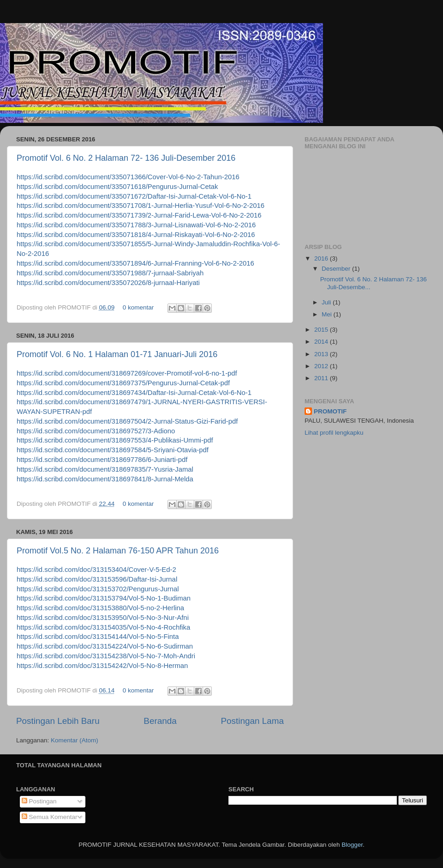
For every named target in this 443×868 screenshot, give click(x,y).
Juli (327, 302)
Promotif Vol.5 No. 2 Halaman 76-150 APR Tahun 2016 (118, 551)
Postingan (39, 801)
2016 (322, 258)
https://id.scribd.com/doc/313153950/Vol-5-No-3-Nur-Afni (103, 618)
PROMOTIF (330, 411)
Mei (328, 314)
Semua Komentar (50, 817)
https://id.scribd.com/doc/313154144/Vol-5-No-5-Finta (98, 637)
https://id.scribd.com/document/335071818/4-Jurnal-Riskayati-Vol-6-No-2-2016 (136, 235)
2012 (322, 366)
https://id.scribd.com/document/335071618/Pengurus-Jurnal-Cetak (117, 187)
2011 (322, 378)
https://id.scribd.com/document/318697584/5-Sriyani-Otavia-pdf (113, 450)
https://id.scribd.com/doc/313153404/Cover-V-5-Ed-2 (96, 570)
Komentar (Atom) (75, 740)
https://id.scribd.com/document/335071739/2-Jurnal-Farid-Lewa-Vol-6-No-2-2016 (139, 215)
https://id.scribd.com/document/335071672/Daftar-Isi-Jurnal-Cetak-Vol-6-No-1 (134, 196)
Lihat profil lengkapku (334, 433)
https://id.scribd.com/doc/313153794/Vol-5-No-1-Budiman (104, 598)
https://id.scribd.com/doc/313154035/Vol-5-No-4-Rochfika (103, 627)
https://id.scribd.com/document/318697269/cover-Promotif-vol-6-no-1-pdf (127, 373)
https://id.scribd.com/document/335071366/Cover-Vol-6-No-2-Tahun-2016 (128, 177)
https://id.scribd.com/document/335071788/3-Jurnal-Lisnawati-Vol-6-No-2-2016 (136, 225)
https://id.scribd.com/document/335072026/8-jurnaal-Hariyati (108, 283)
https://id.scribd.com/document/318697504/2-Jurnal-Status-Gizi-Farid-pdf (127, 421)
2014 (322, 342)
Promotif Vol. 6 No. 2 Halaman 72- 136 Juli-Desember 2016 (126, 158)
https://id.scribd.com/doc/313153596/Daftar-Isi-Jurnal (97, 579)
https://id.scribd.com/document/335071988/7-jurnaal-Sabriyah (110, 273)
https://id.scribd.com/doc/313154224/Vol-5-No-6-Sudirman (105, 646)
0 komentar (138, 307)
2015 (322, 330)
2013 (322, 354)
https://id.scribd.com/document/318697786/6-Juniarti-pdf (102, 460)
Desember (337, 269)
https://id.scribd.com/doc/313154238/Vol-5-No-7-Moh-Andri (106, 656)
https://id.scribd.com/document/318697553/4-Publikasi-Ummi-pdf (115, 440)
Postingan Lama (252, 721)
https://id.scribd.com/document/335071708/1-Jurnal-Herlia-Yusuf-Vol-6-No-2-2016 (141, 206)
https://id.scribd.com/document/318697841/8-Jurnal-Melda (105, 479)
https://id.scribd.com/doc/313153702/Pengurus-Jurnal (98, 589)
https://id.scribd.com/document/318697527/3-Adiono (96, 431)
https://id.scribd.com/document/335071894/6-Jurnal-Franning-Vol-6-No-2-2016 (135, 263)
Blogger (352, 845)
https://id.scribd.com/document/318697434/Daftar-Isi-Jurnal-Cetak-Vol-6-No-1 (134, 393)
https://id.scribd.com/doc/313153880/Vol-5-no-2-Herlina (100, 608)
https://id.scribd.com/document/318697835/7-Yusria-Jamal (105, 469)
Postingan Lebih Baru (58, 721)
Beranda (160, 721)
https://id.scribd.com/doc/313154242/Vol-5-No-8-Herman (102, 666)
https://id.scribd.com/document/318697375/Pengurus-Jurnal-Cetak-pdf (123, 383)
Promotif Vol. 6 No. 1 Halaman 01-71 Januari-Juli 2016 (117, 354)
